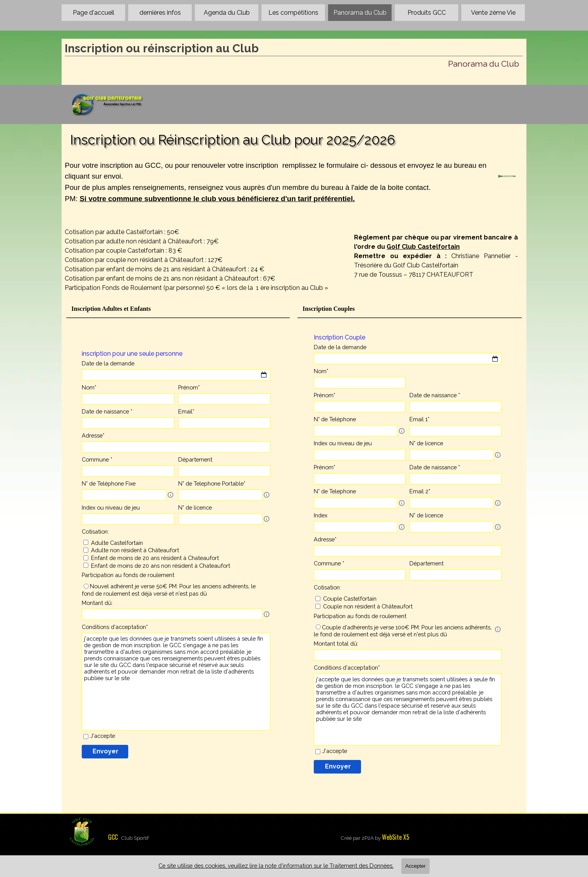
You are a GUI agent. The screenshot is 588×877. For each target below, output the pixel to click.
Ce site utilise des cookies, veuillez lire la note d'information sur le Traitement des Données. (276, 866)
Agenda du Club (227, 13)
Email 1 (420, 419)
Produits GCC (427, 13)
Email (186, 411)
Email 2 (420, 491)
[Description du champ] (402, 431)
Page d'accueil (94, 13)
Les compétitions (293, 13)
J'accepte (335, 751)
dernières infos (160, 13)
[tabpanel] (276, 191)
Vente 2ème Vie (493, 13)
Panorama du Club (360, 13)
